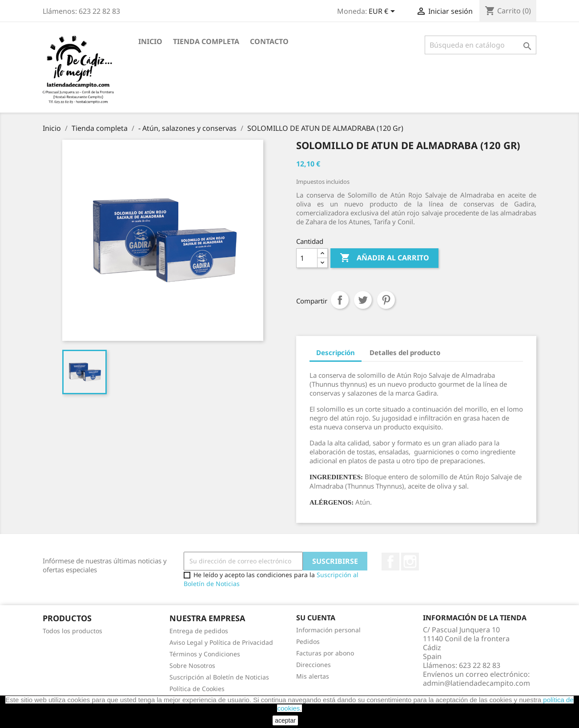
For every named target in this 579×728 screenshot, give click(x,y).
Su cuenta (316, 618)
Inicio (150, 41)
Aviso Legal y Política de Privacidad (221, 642)
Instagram (410, 562)
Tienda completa (206, 41)
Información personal (328, 630)
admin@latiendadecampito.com (476, 683)
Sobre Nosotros (192, 665)
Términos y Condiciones (205, 654)
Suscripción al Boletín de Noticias (219, 677)
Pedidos (308, 641)
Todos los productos (72, 631)
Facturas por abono (325, 653)
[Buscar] (480, 45)
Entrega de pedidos (199, 631)
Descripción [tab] (336, 352)
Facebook (390, 562)
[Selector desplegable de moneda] (383, 12)
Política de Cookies (197, 689)
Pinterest (386, 300)
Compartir (340, 300)
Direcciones (314, 665)
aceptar (285, 720)
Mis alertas (313, 676)
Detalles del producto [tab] (405, 352)
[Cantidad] (307, 258)
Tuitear (363, 300)
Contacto (269, 41)
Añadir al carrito (384, 258)
